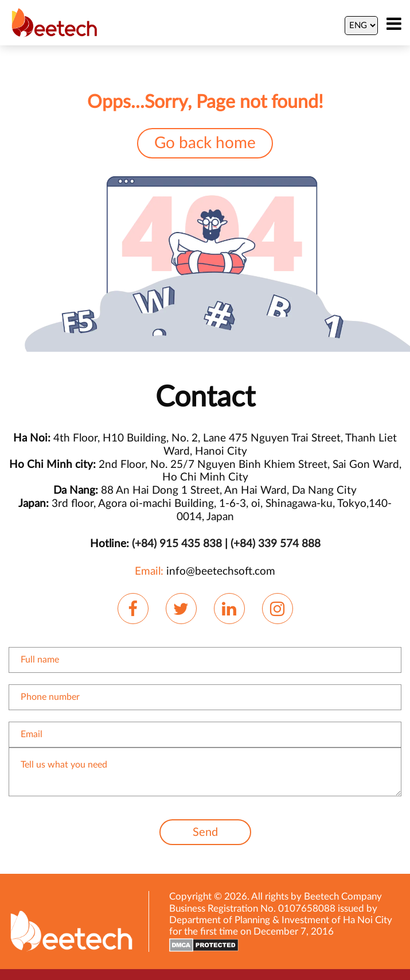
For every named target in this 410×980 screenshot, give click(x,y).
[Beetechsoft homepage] (54, 22)
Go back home (205, 143)
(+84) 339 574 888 (276, 544)
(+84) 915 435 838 (177, 544)
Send (205, 832)
